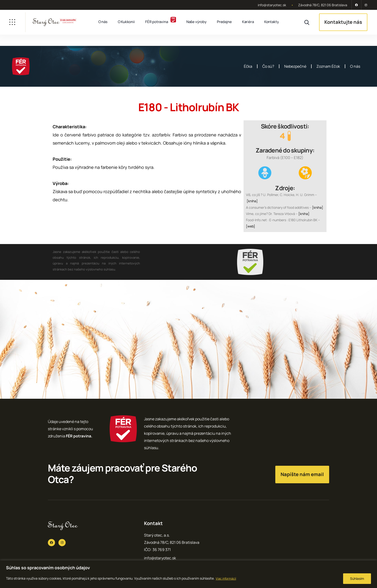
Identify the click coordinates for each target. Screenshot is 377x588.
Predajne (224, 22)
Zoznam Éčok (328, 66)
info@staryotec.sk (272, 5)
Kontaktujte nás (343, 22)
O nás (103, 22)
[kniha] (252, 201)
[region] (188, 574)
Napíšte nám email (302, 474)
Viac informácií (227, 578)
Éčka (248, 66)
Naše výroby (196, 22)
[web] (251, 226)
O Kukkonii (126, 22)
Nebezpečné (295, 66)
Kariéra (248, 22)
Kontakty (272, 22)
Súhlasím (357, 579)
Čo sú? (268, 66)
